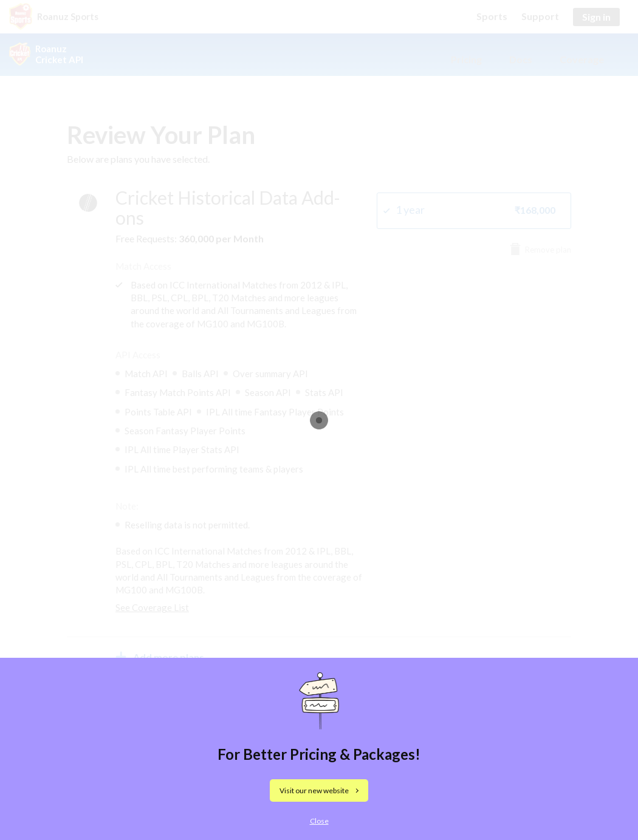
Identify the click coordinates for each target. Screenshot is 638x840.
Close (319, 821)
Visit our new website (314, 790)
